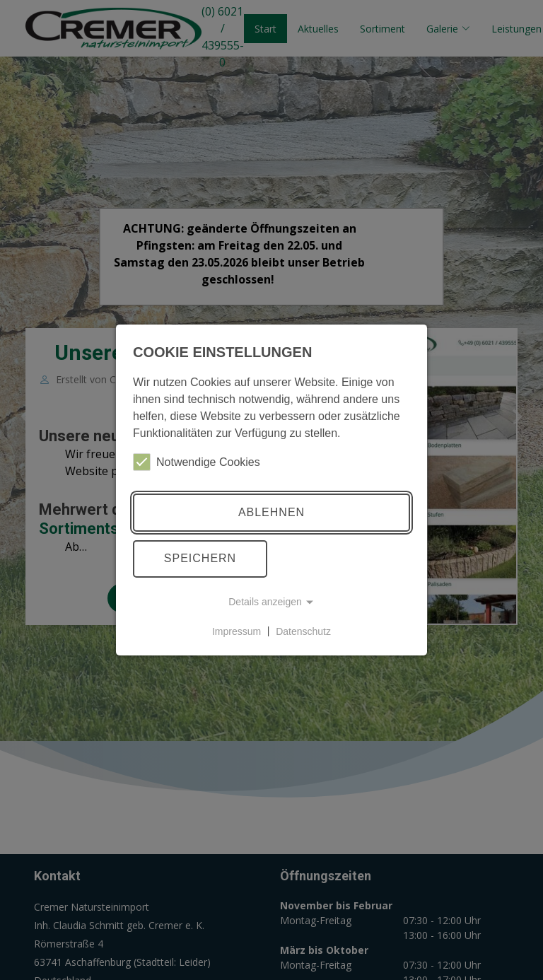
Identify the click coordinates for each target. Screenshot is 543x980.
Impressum (237, 631)
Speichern (200, 558)
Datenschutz (303, 631)
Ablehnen (271, 512)
